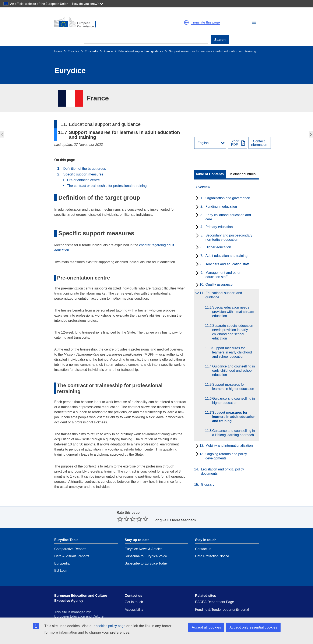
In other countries (243, 174)
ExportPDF (235, 143)
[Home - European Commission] (103, 22)
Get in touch (134, 589)
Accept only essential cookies (255, 627)
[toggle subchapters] (196, 199)
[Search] (146, 39)
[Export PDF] (237, 143)
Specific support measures (83, 174)
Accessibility (134, 597)
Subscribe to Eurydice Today (146, 551)
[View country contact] (260, 143)
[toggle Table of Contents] (210, 174)
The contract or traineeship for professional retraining (107, 186)
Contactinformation (259, 143)
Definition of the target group (85, 169)
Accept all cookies (211, 627)
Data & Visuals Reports (72, 543)
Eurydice (73, 51)
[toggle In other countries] (243, 174)
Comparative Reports (70, 536)
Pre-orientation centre (84, 180)
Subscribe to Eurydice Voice (146, 543)
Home (58, 51)
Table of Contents (210, 174)
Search (220, 40)
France (108, 51)
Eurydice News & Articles (144, 536)
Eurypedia (92, 51)
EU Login (61, 558)
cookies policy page (110, 626)
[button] (254, 22)
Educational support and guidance (141, 51)
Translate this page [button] (205, 22)
